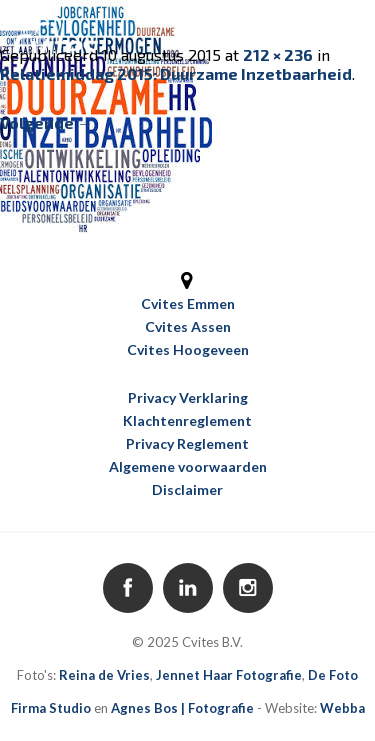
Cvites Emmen (188, 303)
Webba (342, 708)
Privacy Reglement (187, 443)
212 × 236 (278, 54)
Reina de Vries (104, 675)
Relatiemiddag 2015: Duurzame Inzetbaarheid (176, 73)
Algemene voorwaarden (188, 466)
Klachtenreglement (187, 420)
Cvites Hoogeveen (188, 349)
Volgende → (46, 122)
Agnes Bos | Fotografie (182, 708)
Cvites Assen (188, 326)
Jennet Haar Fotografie (229, 675)
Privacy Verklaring (188, 397)
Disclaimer (187, 489)
